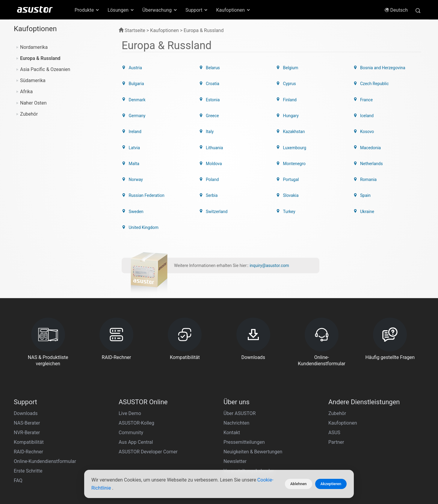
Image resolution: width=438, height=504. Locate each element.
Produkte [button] (87, 10)
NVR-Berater (27, 394)
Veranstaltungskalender (249, 432)
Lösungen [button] (121, 10)
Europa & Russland (40, 58)
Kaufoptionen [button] (233, 10)
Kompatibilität (29, 403)
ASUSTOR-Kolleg (136, 384)
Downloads (26, 375)
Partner (336, 403)
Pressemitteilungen (244, 403)
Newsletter (235, 423)
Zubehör (29, 114)
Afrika (26, 92)
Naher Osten (33, 103)
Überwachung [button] (160, 10)
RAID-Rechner (28, 413)
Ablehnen (299, 484)
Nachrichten (236, 384)
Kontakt (232, 394)
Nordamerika (34, 47)
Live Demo (130, 375)
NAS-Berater (27, 384)
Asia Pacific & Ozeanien (45, 69)
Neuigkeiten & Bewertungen (253, 413)
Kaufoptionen (343, 384)
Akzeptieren (331, 484)
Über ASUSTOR (240, 375)
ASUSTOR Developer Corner (148, 413)
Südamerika (33, 80)
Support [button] (197, 10)
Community (131, 394)
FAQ (18, 442)
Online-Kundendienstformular (45, 423)
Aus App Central (136, 403)
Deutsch (396, 10)
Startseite (132, 30)
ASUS (334, 394)
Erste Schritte (28, 432)
